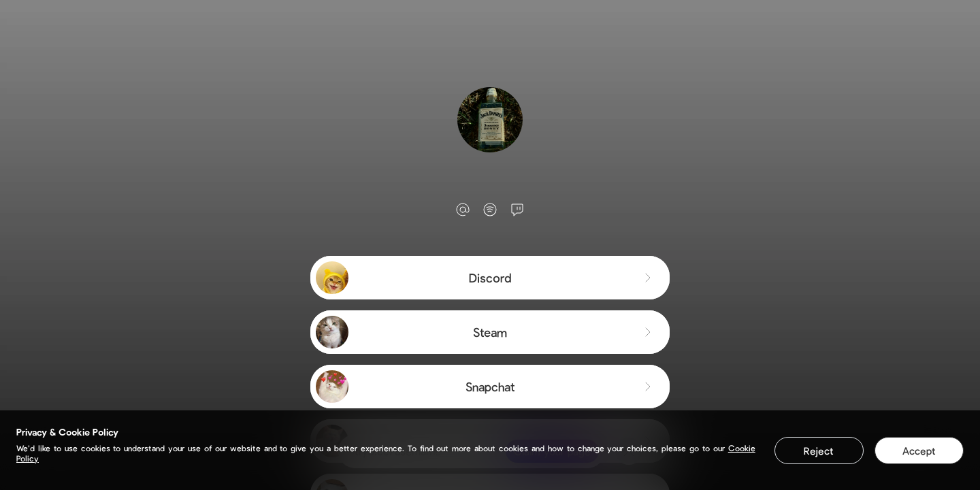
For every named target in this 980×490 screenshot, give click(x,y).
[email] (463, 210)
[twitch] (517, 210)
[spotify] (490, 210)
